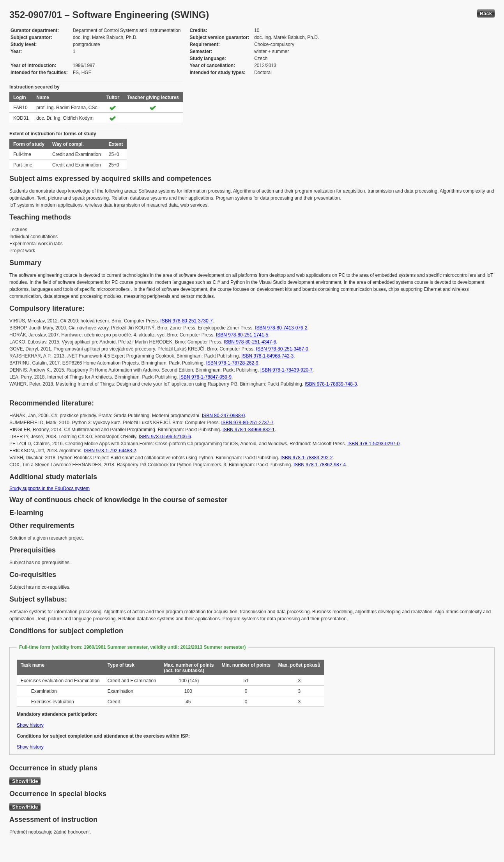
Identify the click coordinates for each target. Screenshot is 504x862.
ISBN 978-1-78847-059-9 (205, 377)
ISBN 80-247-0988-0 (223, 416)
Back (486, 13)
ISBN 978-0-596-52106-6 (165, 437)
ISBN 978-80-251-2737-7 (248, 423)
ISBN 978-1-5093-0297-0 (373, 444)
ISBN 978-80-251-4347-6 (250, 342)
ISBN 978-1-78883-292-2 (306, 458)
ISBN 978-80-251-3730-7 (186, 321)
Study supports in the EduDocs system (50, 489)
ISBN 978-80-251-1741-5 (242, 335)
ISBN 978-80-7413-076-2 (281, 328)
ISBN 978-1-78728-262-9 (232, 363)
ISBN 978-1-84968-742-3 (267, 356)
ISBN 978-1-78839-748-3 (331, 384)
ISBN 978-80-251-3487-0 (282, 349)
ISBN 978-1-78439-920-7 (286, 370)
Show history (30, 725)
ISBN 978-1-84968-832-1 (249, 430)
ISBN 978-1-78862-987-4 (320, 465)
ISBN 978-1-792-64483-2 (110, 451)
